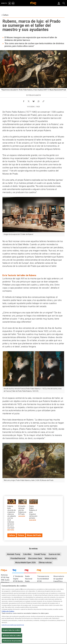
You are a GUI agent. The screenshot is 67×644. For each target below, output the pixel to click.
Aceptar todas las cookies (11, 630)
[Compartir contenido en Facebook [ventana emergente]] (24, 101)
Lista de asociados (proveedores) (13, 625)
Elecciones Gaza (35, 558)
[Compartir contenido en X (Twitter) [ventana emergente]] (29, 101)
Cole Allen (27, 554)
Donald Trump (40, 554)
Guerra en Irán (54, 554)
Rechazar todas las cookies (12, 635)
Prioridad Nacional (18, 558)
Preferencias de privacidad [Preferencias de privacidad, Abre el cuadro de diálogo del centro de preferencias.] (12, 641)
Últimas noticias (45, 562)
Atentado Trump (14, 554)
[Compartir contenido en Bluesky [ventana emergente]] (34, 101)
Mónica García (51, 558)
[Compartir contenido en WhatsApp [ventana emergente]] (38, 101)
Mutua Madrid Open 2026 (25, 562)
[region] (33, 613)
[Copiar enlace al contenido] (43, 101)
